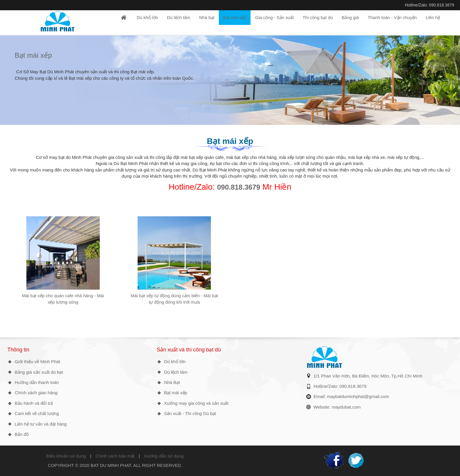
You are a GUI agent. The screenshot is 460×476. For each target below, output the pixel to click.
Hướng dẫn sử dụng (164, 456)
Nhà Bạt (172, 382)
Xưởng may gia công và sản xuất (196, 403)
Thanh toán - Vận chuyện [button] (392, 17)
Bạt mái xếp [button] (235, 17)
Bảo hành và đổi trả (34, 403)
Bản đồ (22, 434)
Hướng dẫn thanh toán (37, 382)
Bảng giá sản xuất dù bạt (39, 372)
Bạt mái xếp (33, 55)
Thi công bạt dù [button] (318, 17)
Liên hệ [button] (433, 17)
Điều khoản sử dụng (66, 456)
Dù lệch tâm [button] (179, 17)
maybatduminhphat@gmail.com (358, 396)
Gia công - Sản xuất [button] (274, 17)
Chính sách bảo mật (115, 456)
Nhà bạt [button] (207, 17)
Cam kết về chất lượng (37, 413)
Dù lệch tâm (176, 372)
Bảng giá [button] (350, 17)
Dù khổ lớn (175, 362)
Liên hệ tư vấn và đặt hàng (41, 424)
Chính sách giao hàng (36, 393)
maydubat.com (346, 407)
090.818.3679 (239, 187)
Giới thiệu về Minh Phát (37, 362)
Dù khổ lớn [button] (147, 17)
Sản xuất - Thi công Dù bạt (190, 413)
